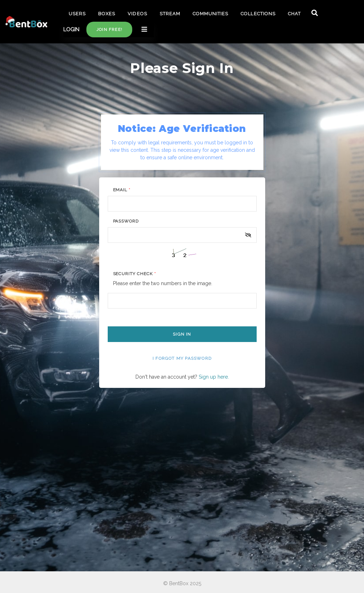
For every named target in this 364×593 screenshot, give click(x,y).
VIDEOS (137, 14)
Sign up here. (214, 377)
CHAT (294, 14)
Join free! (109, 30)
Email (122, 190)
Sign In (182, 334)
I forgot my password (182, 358)
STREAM (170, 14)
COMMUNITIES (210, 14)
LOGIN (71, 30)
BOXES (107, 14)
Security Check (135, 274)
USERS (77, 14)
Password (126, 221)
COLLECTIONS (258, 14)
